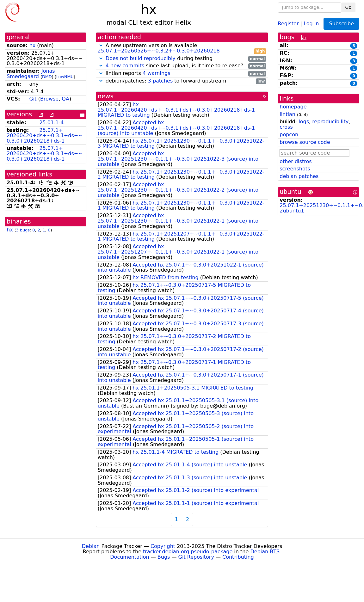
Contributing (238, 557)
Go (348, 7)
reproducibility (330, 122)
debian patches (299, 176)
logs (304, 122)
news (106, 96)
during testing (182, 59)
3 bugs (23, 230)
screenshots (295, 169)
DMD (47, 77)
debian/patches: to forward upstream (182, 81)
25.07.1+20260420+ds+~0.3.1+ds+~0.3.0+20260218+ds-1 (45, 135)
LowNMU (65, 77)
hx (33, 45)
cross (286, 127)
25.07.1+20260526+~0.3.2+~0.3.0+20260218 (159, 51)
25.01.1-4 (51, 123)
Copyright (163, 546)
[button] (101, 45)
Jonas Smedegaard (31, 74)
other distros (296, 161)
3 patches (160, 81)
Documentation (130, 557)
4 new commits (125, 66)
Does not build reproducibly (141, 58)
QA (65, 99)
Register (288, 23)
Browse (49, 99)
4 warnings (157, 73)
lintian (287, 114)
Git (33, 99)
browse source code (305, 142)
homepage (293, 107)
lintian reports (182, 74)
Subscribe (341, 24)
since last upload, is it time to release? (182, 66)
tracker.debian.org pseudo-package (188, 552)
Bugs (164, 557)
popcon (289, 135)
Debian (91, 546)
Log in (311, 23)
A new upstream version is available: (182, 48)
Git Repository (196, 557)
